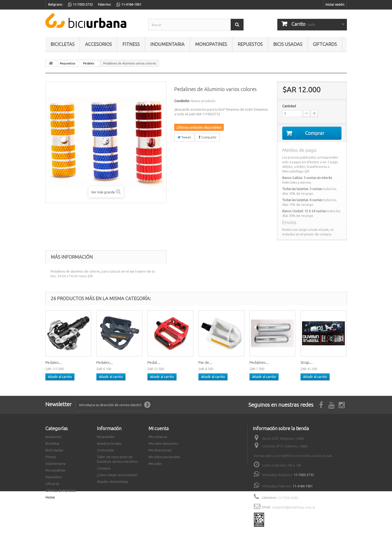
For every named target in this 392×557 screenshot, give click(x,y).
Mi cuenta (159, 429)
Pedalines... (259, 363)
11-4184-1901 (303, 486)
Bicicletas (62, 44)
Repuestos (250, 44)
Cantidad (289, 106)
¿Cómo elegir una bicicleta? (117, 475)
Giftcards (325, 44)
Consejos (104, 469)
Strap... (307, 363)
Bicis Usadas (288, 44)
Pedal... (154, 363)
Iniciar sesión (335, 4)
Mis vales (155, 464)
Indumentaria (167, 44)
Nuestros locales (109, 444)
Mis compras (158, 437)
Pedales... (54, 363)
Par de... (205, 363)
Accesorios (98, 44)
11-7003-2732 (304, 475)
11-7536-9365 (288, 498)
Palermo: (105, 4)
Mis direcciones (160, 450)
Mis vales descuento (163, 444)
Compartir (207, 137)
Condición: (182, 101)
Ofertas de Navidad (60, 491)
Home (50, 497)
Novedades (106, 437)
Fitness (131, 44)
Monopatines (211, 44)
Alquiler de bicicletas (112, 482)
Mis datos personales (164, 457)
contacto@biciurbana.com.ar (293, 507)
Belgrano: (56, 4)
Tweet (184, 137)
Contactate (105, 450)
